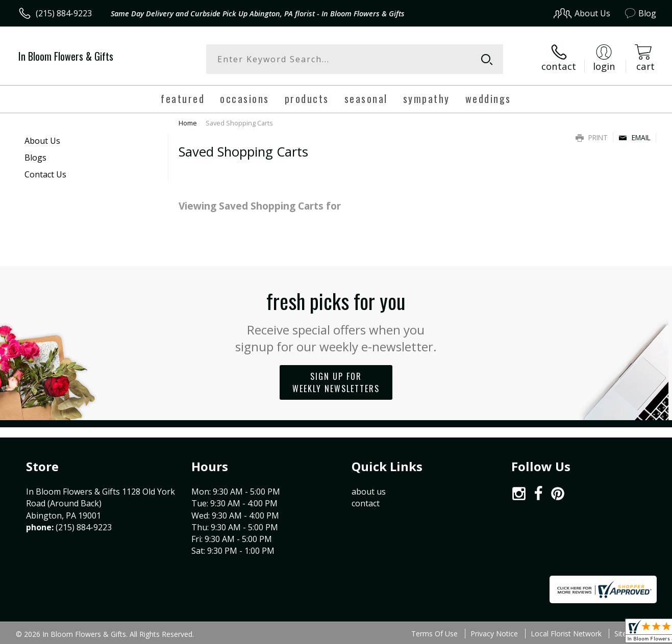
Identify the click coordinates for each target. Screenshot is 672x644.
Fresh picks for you (336, 320)
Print (592, 137)
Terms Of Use (434, 634)
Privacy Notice (494, 634)
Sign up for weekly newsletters (336, 382)
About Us (42, 141)
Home (188, 123)
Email (634, 137)
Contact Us (45, 174)
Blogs (35, 158)
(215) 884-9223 (64, 13)
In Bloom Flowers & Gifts (66, 56)
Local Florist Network (566, 634)
